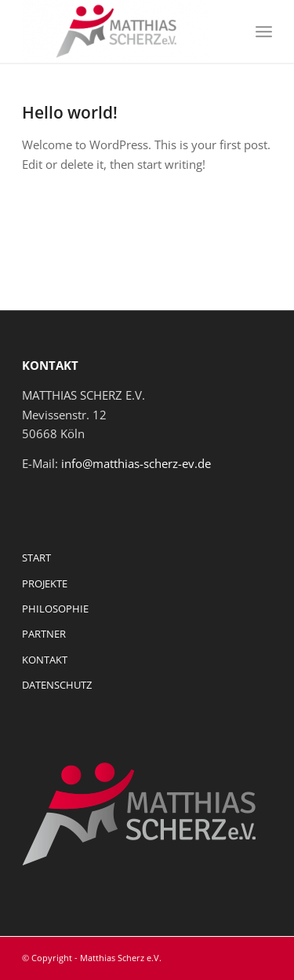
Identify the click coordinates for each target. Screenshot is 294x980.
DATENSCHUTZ (57, 685)
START (36, 558)
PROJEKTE (45, 583)
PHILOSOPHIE (55, 609)
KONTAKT (45, 660)
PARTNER (44, 634)
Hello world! (70, 112)
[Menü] (264, 31)
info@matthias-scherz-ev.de (136, 463)
